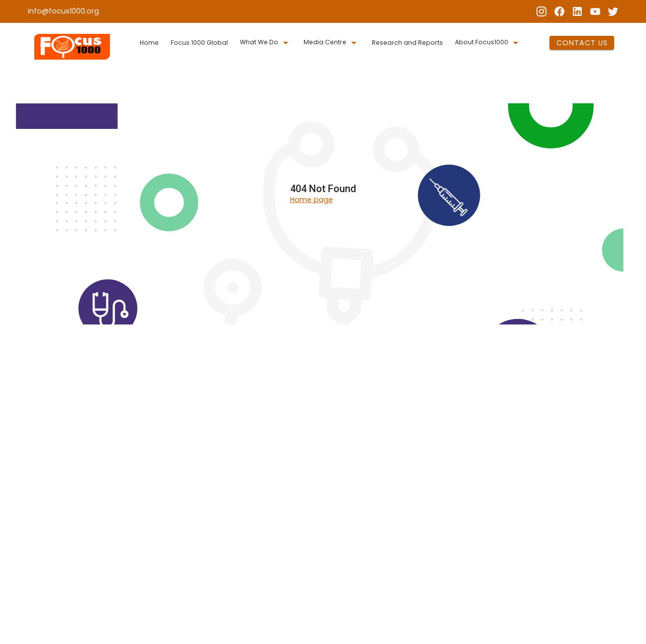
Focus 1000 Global (199, 43)
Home (149, 43)
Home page (312, 200)
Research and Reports (407, 43)
